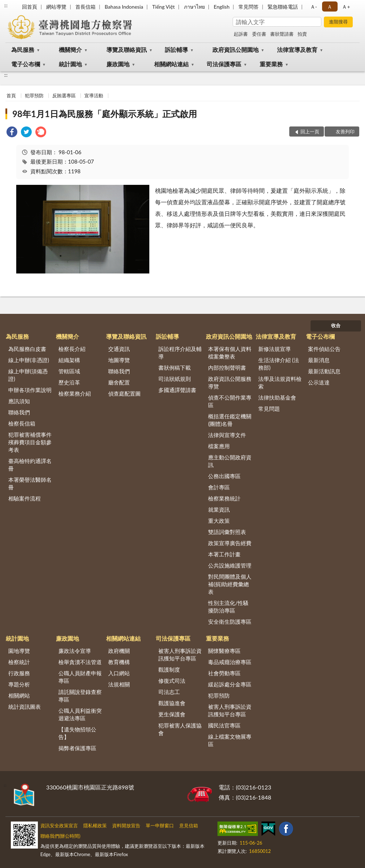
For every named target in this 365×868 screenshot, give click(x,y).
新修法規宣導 (274, 349)
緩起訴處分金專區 (230, 684)
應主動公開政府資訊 (230, 461)
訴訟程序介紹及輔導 (180, 353)
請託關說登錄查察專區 (80, 696)
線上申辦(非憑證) (29, 360)
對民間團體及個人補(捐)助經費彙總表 (230, 584)
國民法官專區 (224, 725)
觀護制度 (169, 669)
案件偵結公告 (324, 349)
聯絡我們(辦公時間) (60, 836)
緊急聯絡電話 (283, 7)
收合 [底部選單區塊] (336, 325)
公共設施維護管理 (230, 565)
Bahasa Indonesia (124, 7)
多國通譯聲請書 (177, 390)
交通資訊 (119, 349)
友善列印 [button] (345, 132)
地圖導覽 (119, 360)
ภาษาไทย (194, 7)
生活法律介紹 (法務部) (279, 364)
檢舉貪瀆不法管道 (80, 662)
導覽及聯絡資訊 (127, 50)
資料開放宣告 (126, 825)
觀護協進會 (172, 703)
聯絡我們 (19, 412)
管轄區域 (69, 371)
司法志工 (169, 692)
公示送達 (319, 382)
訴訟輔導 (176, 50)
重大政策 (219, 521)
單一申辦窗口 (160, 825)
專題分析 (19, 684)
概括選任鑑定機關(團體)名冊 (230, 420)
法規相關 (119, 684)
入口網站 (119, 673)
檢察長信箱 (22, 423)
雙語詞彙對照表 (227, 532)
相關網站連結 (171, 64)
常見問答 (249, 7)
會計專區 (219, 487)
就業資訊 (219, 509)
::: (6, 5)
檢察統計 (19, 662)
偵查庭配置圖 (124, 393)
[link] (12, 133)
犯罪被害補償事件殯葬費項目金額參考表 (30, 442)
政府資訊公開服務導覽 (230, 382)
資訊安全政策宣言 (59, 825)
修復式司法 (172, 681)
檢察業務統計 (224, 498)
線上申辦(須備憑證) (28, 375)
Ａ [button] (330, 7)
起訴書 (241, 34)
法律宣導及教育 (297, 50)
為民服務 (23, 50)
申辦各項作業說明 (30, 390)
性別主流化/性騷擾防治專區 (228, 607)
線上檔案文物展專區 (230, 740)
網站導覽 (56, 7)
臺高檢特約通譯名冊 (30, 465)
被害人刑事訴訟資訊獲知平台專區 (180, 655)
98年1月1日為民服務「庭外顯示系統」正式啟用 (105, 114)
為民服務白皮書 (27, 349)
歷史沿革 (69, 382)
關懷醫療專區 (224, 651)
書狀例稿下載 (175, 368)
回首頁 (30, 7)
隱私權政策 (95, 825)
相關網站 (19, 695)
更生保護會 (172, 714)
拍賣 (302, 34)
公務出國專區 (224, 476)
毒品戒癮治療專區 (230, 662)
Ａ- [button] (314, 7)
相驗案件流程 (25, 498)
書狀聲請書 (282, 34)
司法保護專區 (224, 64)
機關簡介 (70, 50)
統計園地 (70, 64)
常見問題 (269, 409)
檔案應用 (219, 446)
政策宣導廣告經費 (230, 543)
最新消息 (319, 360)
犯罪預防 (34, 95)
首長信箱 (85, 7)
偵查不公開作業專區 (230, 401)
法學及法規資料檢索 (280, 382)
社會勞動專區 (224, 673)
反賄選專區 (64, 95)
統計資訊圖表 (25, 707)
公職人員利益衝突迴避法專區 (80, 714)
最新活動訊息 (324, 371)
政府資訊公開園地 (236, 50)
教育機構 (119, 662)
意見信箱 (189, 825)
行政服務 (19, 673)
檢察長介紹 (72, 349)
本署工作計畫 (224, 554)
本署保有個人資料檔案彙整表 (230, 353)
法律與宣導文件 (227, 435)
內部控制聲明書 (227, 368)
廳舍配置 (119, 382)
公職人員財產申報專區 (80, 677)
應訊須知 (19, 401)
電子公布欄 (26, 64)
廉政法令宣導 (75, 651)
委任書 (259, 34)
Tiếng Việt (164, 7)
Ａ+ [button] (346, 7)
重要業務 (271, 64)
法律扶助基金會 (277, 397)
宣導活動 (94, 95)
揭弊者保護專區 (77, 748)
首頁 (11, 95)
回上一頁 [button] (310, 132)
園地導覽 (19, 651)
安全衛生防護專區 (230, 622)
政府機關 (119, 651)
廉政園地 (118, 64)
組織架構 (69, 360)
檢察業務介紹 (75, 393)
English (222, 7)
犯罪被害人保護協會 (180, 729)
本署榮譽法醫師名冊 (30, 483)
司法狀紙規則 (175, 379)
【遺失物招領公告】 (77, 733)
